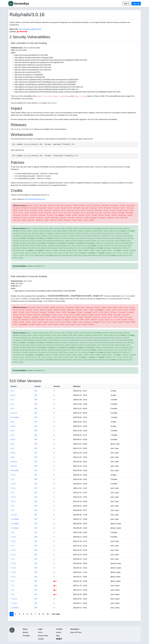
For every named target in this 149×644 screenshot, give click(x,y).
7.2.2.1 (13, 488)
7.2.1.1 (13, 501)
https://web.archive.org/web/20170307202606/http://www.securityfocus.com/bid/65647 (46, 82)
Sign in (127, 4)
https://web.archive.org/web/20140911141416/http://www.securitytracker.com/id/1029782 (47, 80)
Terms (40, 632)
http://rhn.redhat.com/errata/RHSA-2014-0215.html (33, 67)
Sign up (136, 4)
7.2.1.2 (13, 497)
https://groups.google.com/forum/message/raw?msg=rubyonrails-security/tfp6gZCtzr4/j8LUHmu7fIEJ (51, 60)
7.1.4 (12, 559)
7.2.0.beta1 (15, 528)
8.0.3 (12, 435)
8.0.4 (12, 431)
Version (14, 386)
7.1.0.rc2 (14, 599)
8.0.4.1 (13, 426)
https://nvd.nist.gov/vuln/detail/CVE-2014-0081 (31, 55)
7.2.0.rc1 (14, 515)
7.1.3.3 (13, 568)
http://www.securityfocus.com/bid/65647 (29, 75)
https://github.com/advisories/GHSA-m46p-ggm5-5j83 (34, 58)
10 (48, 614)
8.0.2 (12, 444)
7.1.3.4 (13, 563)
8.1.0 (12, 408)
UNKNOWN (22, 32)
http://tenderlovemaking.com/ (35, 199)
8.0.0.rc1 (14, 466)
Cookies (41, 639)
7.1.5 (12, 546)
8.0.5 (12, 422)
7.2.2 (12, 493)
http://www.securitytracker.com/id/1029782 (30, 77)
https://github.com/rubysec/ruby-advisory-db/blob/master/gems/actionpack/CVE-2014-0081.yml (49, 87)
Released (77, 386)
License (37, 386)
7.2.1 (12, 506)
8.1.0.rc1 (14, 413)
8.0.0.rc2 (14, 462)
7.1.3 (12, 581)
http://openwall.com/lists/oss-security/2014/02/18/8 (33, 65)
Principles (26, 636)
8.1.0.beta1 (15, 417)
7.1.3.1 (13, 577)
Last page (56, 614)
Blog (58, 636)
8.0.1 (12, 448)
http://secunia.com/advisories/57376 (28, 72)
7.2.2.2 (13, 484)
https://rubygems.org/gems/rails (30, 29)
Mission (25, 632)
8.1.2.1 (13, 395)
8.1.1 (12, 404)
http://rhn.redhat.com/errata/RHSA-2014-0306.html (33, 70)
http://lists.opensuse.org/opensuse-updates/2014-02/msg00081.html (39, 62)
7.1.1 (12, 590)
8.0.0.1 (13, 453)
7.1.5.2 (13, 537)
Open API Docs (76, 632)
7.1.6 (12, 532)
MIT (36, 391)
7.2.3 (12, 479)
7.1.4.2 (13, 550)
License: (13, 32)
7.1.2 (12, 586)
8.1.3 (12, 391)
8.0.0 (12, 457)
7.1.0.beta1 (15, 608)
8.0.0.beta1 (15, 470)
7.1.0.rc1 (14, 603)
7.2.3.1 (13, 475)
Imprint (59, 632)
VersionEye (21, 4)
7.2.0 (12, 510)
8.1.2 (12, 400)
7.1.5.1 (13, 541)
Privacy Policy (43, 636)
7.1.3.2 (13, 572)
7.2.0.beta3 (15, 519)
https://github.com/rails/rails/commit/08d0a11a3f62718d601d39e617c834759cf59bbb (45, 84)
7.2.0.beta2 (15, 524)
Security (57, 386)
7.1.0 (12, 594)
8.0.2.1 (13, 439)
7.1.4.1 (13, 555)
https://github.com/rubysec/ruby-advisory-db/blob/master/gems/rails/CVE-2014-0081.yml (46, 89)
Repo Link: (14, 29)
